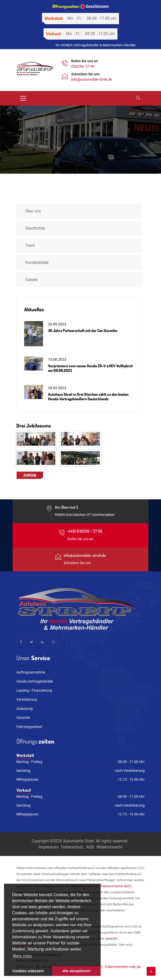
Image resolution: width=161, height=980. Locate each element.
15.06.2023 (57, 359)
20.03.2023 (57, 388)
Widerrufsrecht (109, 847)
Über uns (33, 211)
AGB (90, 847)
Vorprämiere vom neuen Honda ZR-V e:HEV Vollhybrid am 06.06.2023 (90, 368)
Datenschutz (72, 847)
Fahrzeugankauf (29, 727)
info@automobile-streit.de (92, 79)
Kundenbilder (37, 263)
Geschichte (35, 228)
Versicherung (27, 699)
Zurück (30, 475)
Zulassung (25, 709)
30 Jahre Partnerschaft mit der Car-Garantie (83, 331)
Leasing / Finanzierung (34, 690)
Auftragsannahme (31, 672)
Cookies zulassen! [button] (28, 971)
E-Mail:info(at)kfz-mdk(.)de (123, 967)
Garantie (23, 718)
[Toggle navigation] (23, 98)
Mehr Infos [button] (22, 956)
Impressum (49, 847)
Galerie (31, 280)
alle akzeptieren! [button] (76, 971)
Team (30, 245)
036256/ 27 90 (83, 66)
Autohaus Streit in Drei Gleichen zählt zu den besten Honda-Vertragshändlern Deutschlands (88, 397)
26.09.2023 (57, 324)
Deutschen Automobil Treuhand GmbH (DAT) (101, 886)
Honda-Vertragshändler (35, 681)
